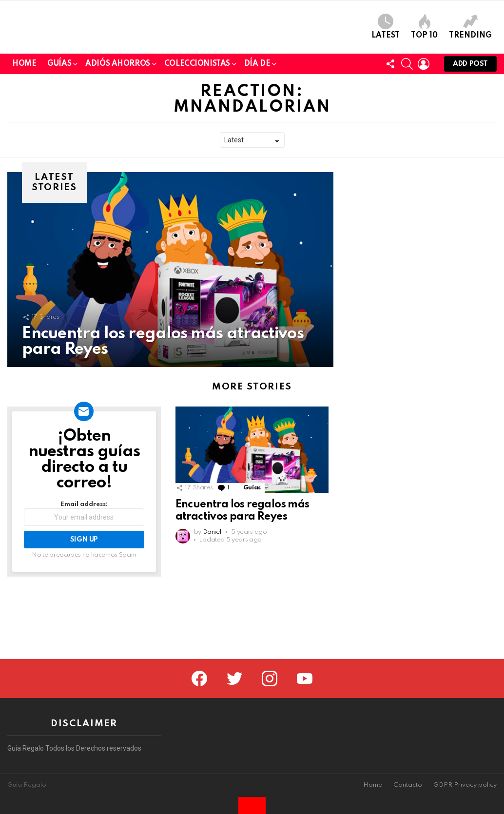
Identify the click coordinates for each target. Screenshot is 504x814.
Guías (59, 133)
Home (24, 131)
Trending (470, 60)
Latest (386, 60)
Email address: (84, 581)
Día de (257, 133)
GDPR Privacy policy (465, 785)
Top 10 (424, 60)
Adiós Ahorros (118, 133)
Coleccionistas (197, 133)
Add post (470, 133)
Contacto (408, 785)
